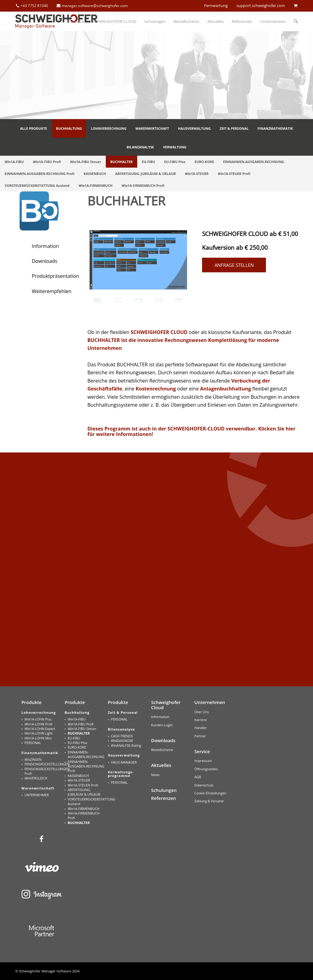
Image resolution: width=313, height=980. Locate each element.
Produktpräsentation (55, 276)
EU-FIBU (74, 738)
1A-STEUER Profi (83, 785)
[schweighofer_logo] (57, 21)
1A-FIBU (76, 719)
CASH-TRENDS (122, 736)
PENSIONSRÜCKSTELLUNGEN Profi (43, 771)
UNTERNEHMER (37, 795)
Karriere (201, 720)
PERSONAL (33, 743)
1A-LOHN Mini (38, 738)
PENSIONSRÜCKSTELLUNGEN (43, 764)
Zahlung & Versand (209, 801)
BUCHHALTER (79, 733)
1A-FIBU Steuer (82, 729)
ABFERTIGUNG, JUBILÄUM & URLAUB (84, 792)
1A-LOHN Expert (40, 729)
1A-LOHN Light (39, 733)
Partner (200, 736)
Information (45, 246)
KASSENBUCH (78, 776)
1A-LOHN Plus (38, 719)
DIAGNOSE (122, 740)
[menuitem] (75, 21)
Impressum (203, 761)
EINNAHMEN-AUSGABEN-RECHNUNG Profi (86, 766)
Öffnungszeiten (206, 769)
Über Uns (202, 712)
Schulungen (164, 790)
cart (296, 5)
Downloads (44, 261)
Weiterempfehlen (52, 291)
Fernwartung (216, 5)
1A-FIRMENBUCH (83, 809)
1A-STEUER (79, 780)
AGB (198, 777)
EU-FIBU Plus (77, 743)
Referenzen (163, 798)
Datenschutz (204, 785)
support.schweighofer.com (261, 5)
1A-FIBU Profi (81, 724)
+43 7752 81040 (34, 6)
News (155, 775)
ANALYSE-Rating (126, 745)
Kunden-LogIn (162, 725)
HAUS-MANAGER (124, 762)
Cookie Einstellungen (210, 793)
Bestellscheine (162, 750)
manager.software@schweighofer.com (95, 6)
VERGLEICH (36, 778)
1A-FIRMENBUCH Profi (83, 815)
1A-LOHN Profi (38, 724)
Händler (201, 728)
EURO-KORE (77, 747)
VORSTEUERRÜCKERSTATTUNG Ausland (86, 801)
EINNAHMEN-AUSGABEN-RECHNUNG (86, 754)
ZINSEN (33, 759)
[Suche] (294, 21)
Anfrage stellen (234, 265)
